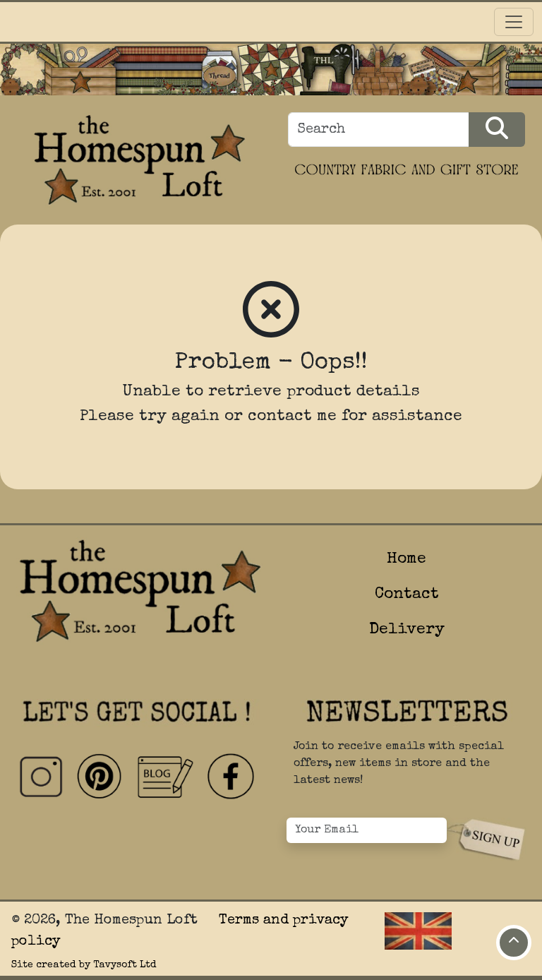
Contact (407, 595)
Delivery (407, 630)
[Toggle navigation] (514, 22)
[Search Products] (497, 130)
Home (406, 560)
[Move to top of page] (514, 943)
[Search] (379, 130)
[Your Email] (367, 830)
